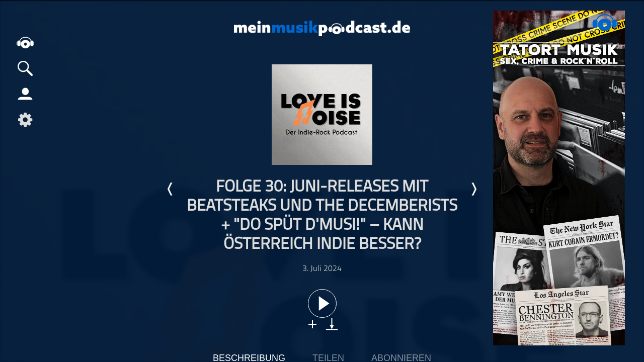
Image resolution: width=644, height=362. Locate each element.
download (332, 324)
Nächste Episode (473, 189)
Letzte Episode (171, 189)
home (25, 42)
